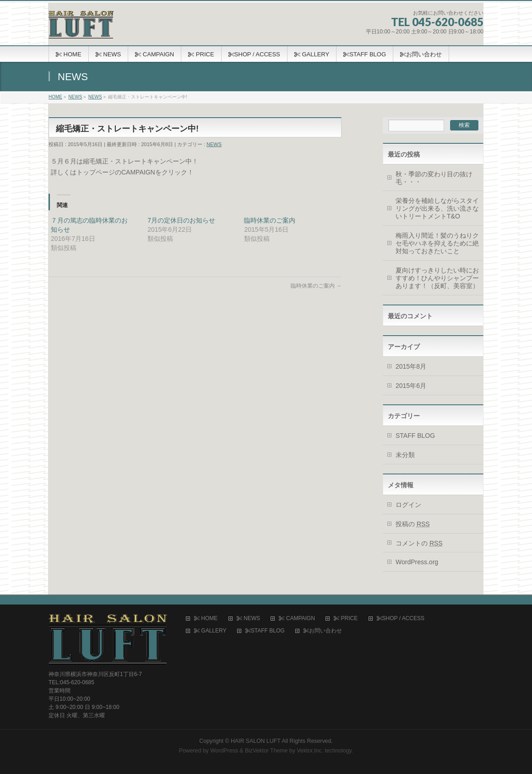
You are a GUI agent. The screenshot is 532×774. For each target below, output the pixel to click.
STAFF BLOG (415, 436)
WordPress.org (417, 562)
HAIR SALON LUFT (256, 741)
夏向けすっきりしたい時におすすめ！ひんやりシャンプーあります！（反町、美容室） (437, 278)
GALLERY (210, 631)
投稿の (413, 524)
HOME (206, 619)
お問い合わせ (323, 631)
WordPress (224, 751)
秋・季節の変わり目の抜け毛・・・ (434, 178)
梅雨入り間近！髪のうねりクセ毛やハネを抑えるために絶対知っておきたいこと (437, 243)
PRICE (346, 619)
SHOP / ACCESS (401, 619)
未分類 (405, 455)
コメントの (419, 543)
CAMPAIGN (297, 619)
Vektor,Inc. (310, 751)
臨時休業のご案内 (270, 220)
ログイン (408, 505)
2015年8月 (411, 366)
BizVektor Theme (266, 751)
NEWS (214, 144)
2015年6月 (411, 386)
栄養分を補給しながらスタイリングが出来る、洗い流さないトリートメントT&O (437, 208)
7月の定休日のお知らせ (181, 220)
